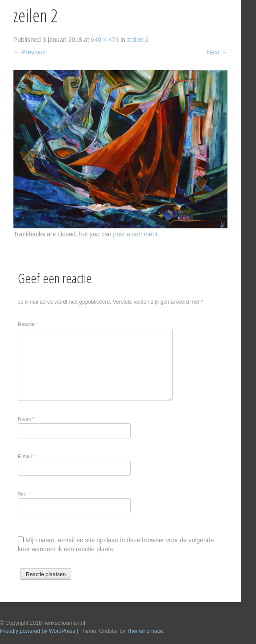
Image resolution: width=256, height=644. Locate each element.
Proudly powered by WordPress (38, 631)
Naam (26, 419)
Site (22, 494)
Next (217, 52)
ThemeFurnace (145, 631)
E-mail (27, 456)
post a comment (136, 234)
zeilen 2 (138, 40)
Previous (29, 52)
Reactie (28, 324)
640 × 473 (105, 40)
